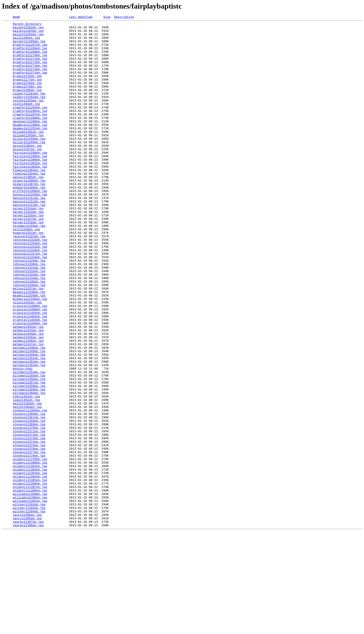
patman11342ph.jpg (28, 389)
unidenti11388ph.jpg (30, 585)
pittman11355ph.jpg (29, 447)
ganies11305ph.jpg (28, 209)
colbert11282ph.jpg (29, 113)
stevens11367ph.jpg (29, 497)
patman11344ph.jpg (28, 397)
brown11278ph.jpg (27, 96)
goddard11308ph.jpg (29, 221)
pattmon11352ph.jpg (29, 430)
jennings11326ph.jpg (30, 297)
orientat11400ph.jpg (30, 368)
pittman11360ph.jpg (29, 468)
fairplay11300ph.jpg (30, 188)
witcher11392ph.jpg (29, 602)
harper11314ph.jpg (28, 247)
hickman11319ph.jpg (29, 267)
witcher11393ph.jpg (29, 606)
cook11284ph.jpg (26, 121)
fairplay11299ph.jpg (30, 184)
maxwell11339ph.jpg (29, 351)
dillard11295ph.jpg (29, 167)
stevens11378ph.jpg (29, 543)
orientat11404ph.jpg (30, 384)
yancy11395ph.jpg (27, 614)
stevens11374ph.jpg (29, 527)
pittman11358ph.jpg (29, 460)
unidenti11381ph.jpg (30, 556)
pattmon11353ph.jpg (29, 435)
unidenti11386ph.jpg (30, 577)
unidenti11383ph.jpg (30, 564)
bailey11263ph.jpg (28, 33)
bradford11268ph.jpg (30, 54)
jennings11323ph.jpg (30, 284)
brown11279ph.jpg (27, 100)
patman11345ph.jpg (28, 401)
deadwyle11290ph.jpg (30, 146)
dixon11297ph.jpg (27, 176)
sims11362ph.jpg (26, 476)
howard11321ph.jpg (28, 276)
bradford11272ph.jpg (30, 71)
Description (124, 17)
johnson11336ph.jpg (29, 338)
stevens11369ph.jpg (29, 506)
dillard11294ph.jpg (29, 163)
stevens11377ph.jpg (29, 539)
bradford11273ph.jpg (30, 75)
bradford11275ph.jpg (30, 84)
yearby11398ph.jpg (28, 627)
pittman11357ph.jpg (29, 455)
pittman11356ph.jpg (29, 451)
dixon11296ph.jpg (27, 171)
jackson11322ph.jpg (29, 280)
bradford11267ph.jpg (30, 50)
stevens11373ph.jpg (29, 522)
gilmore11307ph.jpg (29, 217)
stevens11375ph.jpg (29, 531)
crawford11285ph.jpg (30, 125)
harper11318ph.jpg (28, 263)
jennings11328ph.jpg (30, 305)
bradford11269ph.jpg (30, 59)
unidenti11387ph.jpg (30, 581)
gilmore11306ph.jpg (29, 213)
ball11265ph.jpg (26, 42)
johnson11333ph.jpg (29, 326)
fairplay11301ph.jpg (30, 192)
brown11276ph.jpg (27, 88)
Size (107, 17)
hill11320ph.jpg (26, 272)
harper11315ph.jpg (28, 251)
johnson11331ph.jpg (29, 318)
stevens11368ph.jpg (29, 501)
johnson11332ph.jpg (29, 322)
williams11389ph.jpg (30, 589)
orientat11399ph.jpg (30, 364)
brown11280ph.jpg (27, 104)
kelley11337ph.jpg (28, 343)
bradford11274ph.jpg (30, 79)
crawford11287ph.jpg (30, 134)
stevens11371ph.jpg (29, 514)
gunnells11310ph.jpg (30, 230)
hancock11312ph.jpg (29, 238)
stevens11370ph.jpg (29, 510)
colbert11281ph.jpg (29, 109)
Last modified (81, 17)
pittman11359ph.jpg (29, 464)
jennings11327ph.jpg (30, 301)
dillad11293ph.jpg (28, 159)
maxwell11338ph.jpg (29, 347)
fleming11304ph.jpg (29, 205)
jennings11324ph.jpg (30, 288)
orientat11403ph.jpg (30, 380)
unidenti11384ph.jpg (30, 568)
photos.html (23, 439)
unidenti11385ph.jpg (30, 572)
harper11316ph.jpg (28, 255)
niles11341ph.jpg (27, 359)
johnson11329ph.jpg (29, 309)
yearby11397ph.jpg (28, 623)
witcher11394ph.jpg (29, 610)
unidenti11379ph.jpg (30, 547)
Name (16, 17)
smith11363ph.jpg (27, 481)
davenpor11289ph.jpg (30, 142)
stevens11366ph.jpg (29, 493)
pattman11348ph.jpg (29, 414)
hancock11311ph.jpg (29, 234)
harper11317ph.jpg (28, 259)
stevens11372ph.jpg (29, 518)
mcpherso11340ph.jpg (30, 355)
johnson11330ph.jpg (29, 313)
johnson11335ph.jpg (29, 334)
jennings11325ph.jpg (30, 293)
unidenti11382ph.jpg (30, 560)
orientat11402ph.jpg (30, 376)
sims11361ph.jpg (26, 472)
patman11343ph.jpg (28, 393)
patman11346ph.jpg (28, 405)
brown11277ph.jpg (27, 92)
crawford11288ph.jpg (30, 138)
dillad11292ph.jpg (28, 155)
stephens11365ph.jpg (30, 489)
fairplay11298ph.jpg (30, 180)
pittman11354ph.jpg (29, 443)
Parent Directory (27, 25)
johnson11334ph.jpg (29, 330)
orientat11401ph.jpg (30, 372)
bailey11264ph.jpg (28, 38)
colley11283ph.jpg (28, 117)
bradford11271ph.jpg (30, 67)
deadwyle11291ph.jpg (30, 150)
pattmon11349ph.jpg (29, 418)
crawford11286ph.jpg (30, 130)
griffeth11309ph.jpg (30, 226)
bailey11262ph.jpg (28, 29)
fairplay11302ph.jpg (30, 196)
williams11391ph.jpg (30, 598)
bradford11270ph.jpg (30, 63)
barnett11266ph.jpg (29, 46)
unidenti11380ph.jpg (30, 552)
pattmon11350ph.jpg (29, 422)
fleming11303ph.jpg (29, 201)
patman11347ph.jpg (28, 410)
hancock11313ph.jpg (29, 242)
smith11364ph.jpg (27, 485)
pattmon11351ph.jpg (29, 426)
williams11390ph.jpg (30, 593)
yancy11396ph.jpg (27, 618)
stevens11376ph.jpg (29, 535)
